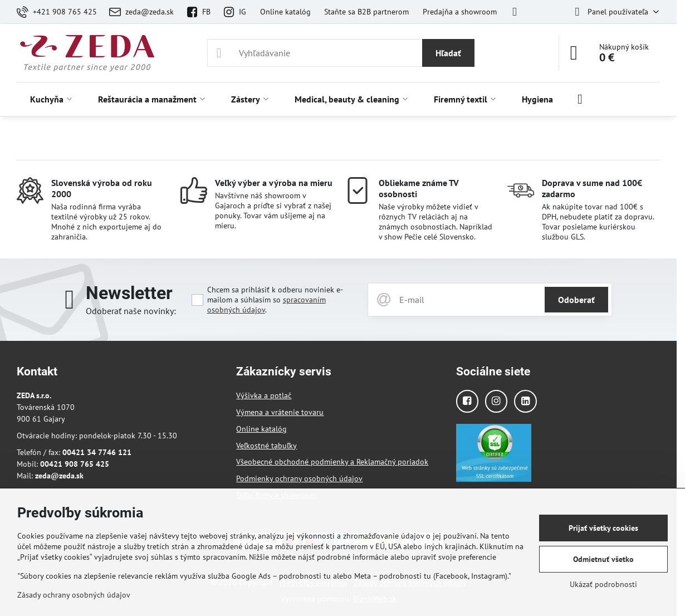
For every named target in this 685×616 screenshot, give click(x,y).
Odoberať (576, 300)
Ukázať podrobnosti (603, 584)
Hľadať (448, 53)
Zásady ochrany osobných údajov (74, 595)
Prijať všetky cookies (603, 528)
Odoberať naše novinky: (131, 311)
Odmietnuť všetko (603, 559)
